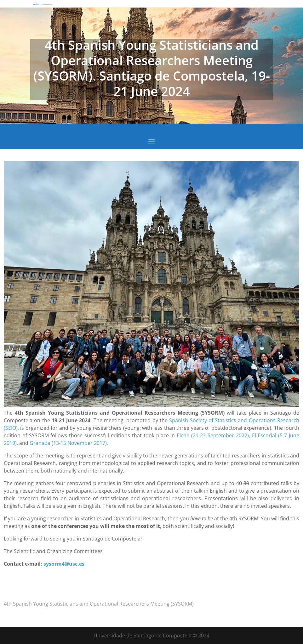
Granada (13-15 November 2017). (69, 443)
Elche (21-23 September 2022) (213, 435)
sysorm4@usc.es (64, 564)
